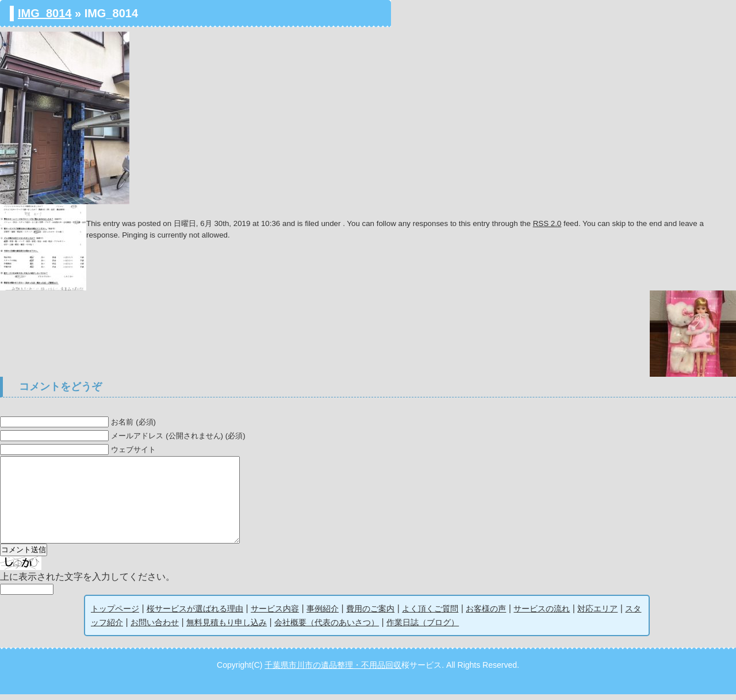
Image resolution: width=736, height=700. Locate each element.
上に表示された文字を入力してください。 (87, 582)
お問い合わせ (155, 628)
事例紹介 (323, 614)
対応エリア (597, 614)
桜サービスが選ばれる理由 (195, 614)
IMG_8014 (45, 13)
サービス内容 (275, 614)
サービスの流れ (542, 614)
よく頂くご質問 (430, 614)
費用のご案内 (370, 614)
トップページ (115, 614)
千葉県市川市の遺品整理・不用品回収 (333, 671)
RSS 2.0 (547, 223)
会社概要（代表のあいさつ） (327, 628)
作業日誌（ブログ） (423, 628)
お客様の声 (486, 614)
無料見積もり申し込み (227, 628)
